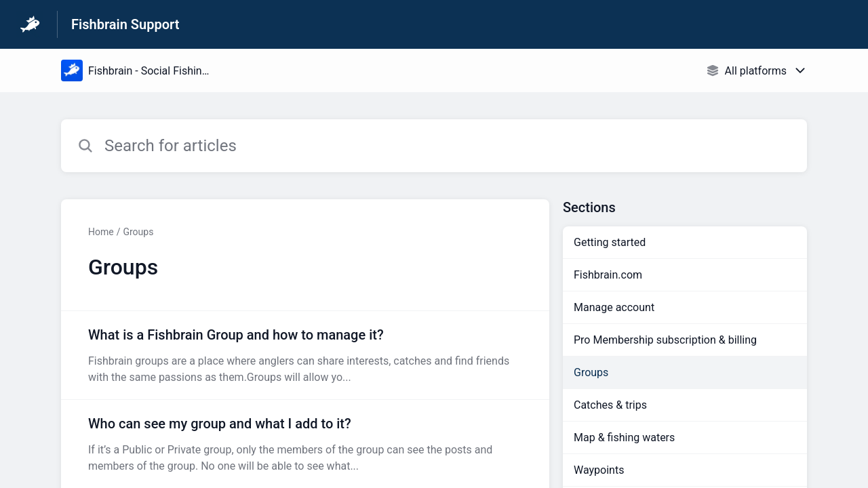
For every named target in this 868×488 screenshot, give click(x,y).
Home (101, 232)
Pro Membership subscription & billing (665, 340)
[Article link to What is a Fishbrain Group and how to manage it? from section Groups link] (305, 355)
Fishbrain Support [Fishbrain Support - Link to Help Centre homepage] (125, 24)
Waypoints (599, 470)
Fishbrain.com (608, 275)
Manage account (614, 307)
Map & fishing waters (624, 438)
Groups (138, 232)
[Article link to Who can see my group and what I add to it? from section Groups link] (305, 444)
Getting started (610, 242)
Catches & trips (610, 405)
